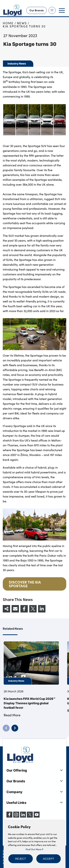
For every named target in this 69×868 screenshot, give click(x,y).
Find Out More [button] (34, 849)
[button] (21, 859)
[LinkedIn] (23, 816)
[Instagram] (16, 816)
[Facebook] (9, 816)
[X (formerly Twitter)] (30, 816)
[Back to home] (13, 10)
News (22, 23)
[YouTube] (37, 816)
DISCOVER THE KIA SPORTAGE (25, 584)
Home (8, 23)
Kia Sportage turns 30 (24, 26)
